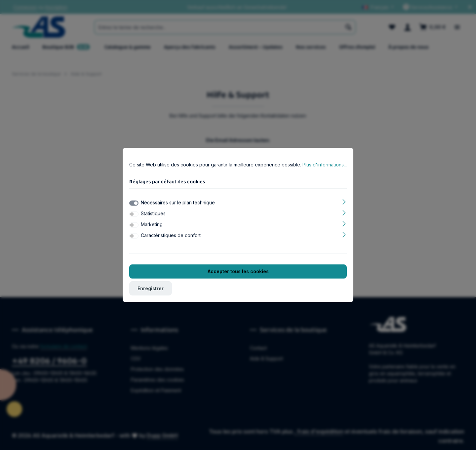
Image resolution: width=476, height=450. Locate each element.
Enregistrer (151, 290)
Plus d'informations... (325, 166)
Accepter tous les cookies (238, 273)
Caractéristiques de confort (171, 237)
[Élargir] (344, 203)
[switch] (134, 215)
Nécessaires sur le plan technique (178, 204)
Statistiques (153, 215)
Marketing (152, 226)
